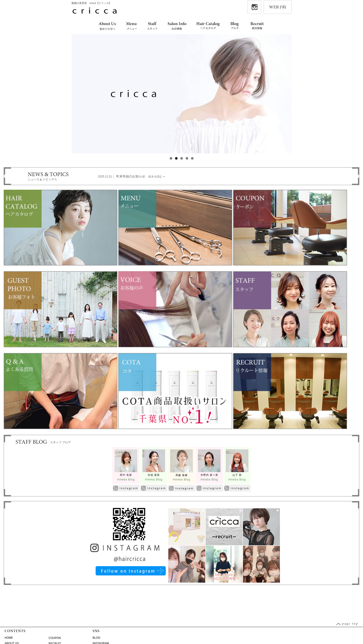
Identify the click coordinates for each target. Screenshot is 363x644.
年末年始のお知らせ (140, 176)
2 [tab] (176, 158)
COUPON (55, 638)
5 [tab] (192, 158)
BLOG (96, 638)
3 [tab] (182, 158)
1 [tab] (171, 158)
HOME (9, 638)
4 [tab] (187, 158)
